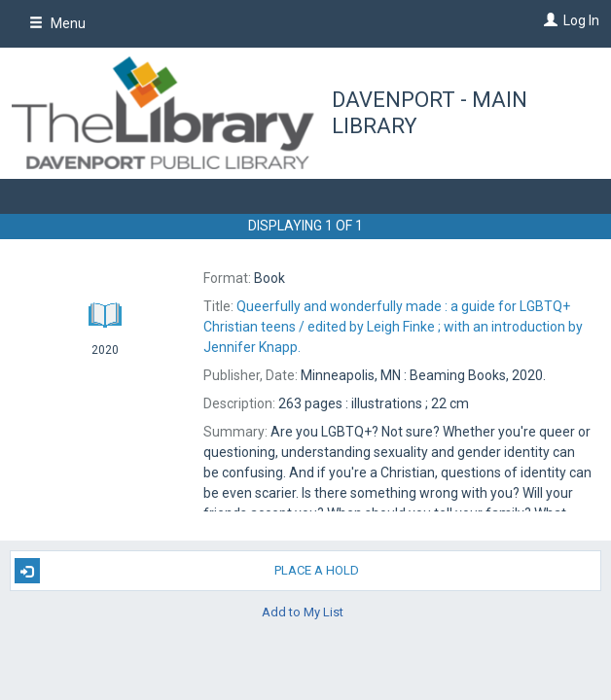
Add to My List (303, 611)
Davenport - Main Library (430, 113)
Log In (581, 20)
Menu (57, 23)
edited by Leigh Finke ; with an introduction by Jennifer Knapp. (393, 327)
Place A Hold (187, 571)
